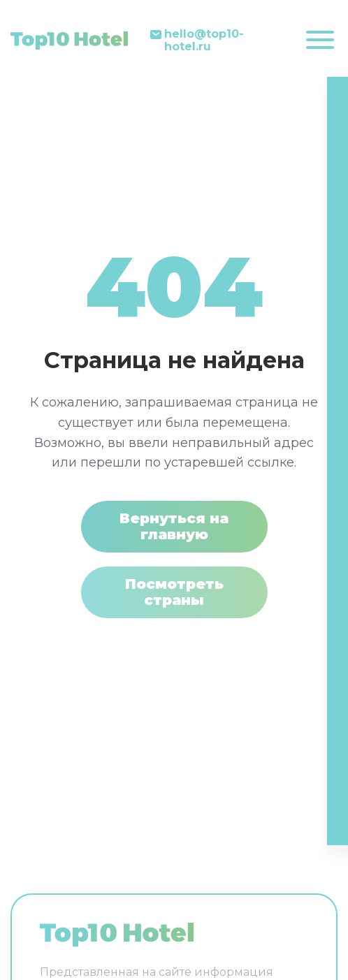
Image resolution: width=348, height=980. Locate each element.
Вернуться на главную (174, 526)
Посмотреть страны (174, 592)
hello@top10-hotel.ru (204, 41)
